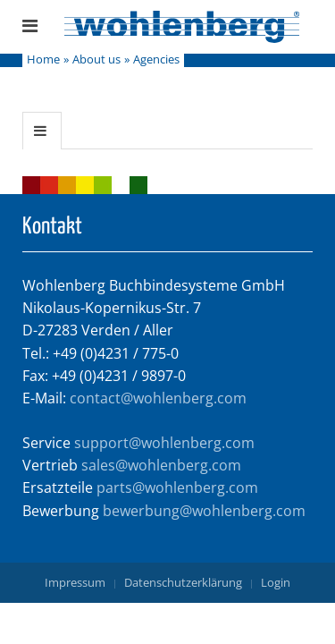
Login (276, 582)
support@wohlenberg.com (164, 443)
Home (43, 60)
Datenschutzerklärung (183, 582)
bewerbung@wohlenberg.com (204, 511)
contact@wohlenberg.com (158, 398)
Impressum (75, 582)
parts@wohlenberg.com (177, 487)
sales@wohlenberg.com (161, 465)
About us (96, 60)
